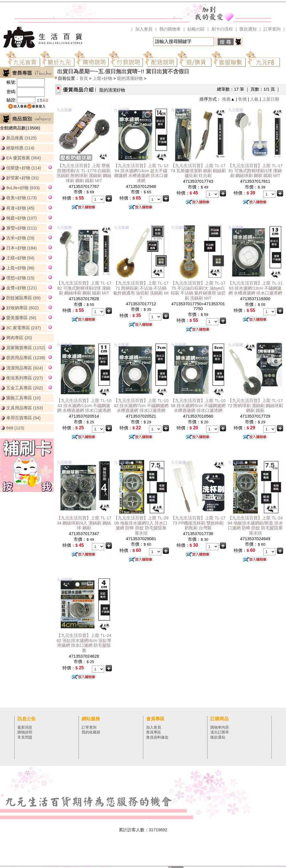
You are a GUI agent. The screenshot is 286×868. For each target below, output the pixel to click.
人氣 (254, 99)
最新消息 (25, 727)
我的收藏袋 (91, 732)
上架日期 (271, 99)
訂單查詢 (272, 29)
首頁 (84, 78)
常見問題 (25, 737)
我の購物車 (170, 29)
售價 (242, 99)
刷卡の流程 (222, 29)
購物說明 (25, 732)
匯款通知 (248, 29)
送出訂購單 (220, 732)
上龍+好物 (103, 78)
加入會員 (144, 29)
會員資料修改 (157, 737)
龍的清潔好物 (130, 78)
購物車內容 (220, 727)
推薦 (226, 99)
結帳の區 (196, 29)
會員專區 (154, 732)
